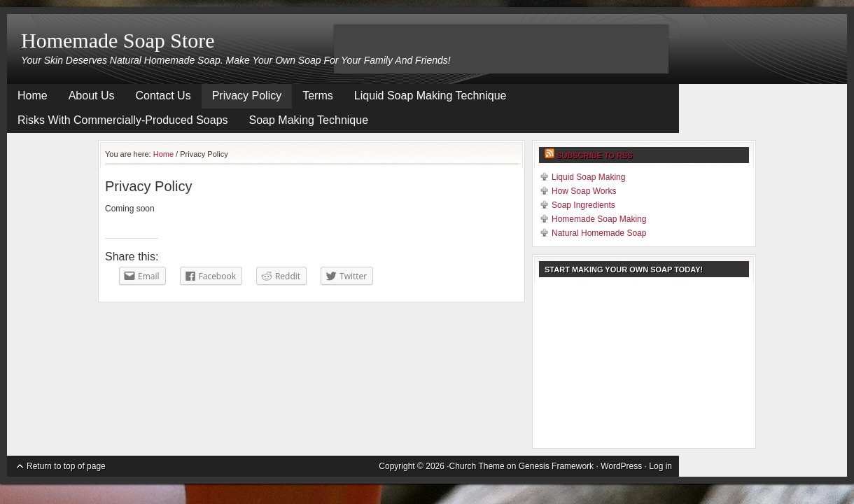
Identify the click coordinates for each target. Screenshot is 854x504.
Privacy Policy (247, 96)
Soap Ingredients (583, 205)
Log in (660, 466)
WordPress (621, 466)
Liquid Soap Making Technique (430, 96)
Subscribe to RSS (595, 155)
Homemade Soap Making (599, 219)
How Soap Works (584, 191)
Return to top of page (66, 466)
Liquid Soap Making (588, 177)
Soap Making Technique (309, 120)
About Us (92, 96)
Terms (318, 96)
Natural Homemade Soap (599, 233)
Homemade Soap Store (118, 40)
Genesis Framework (556, 466)
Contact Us (163, 96)
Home (33, 96)
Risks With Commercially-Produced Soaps (123, 120)
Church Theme (477, 466)
